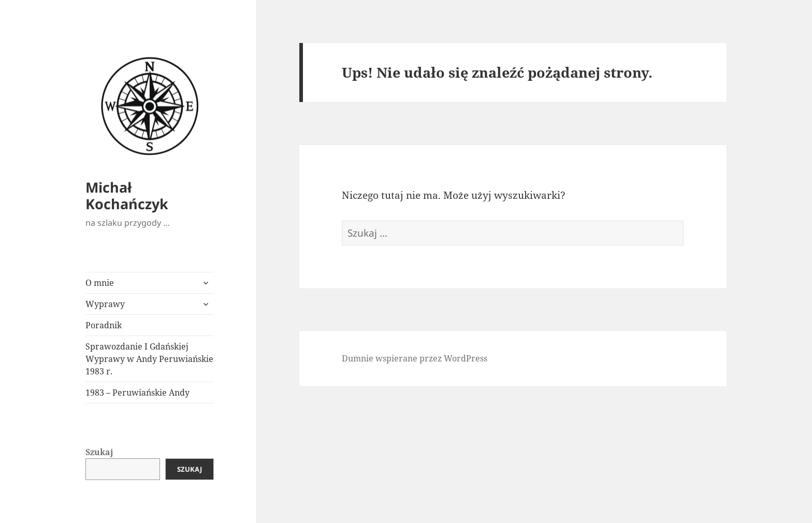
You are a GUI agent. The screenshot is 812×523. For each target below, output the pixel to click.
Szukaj (99, 452)
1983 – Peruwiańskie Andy (137, 393)
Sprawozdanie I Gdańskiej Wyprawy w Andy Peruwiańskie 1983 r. (149, 359)
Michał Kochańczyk (127, 195)
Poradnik (104, 325)
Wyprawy (105, 304)
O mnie (100, 283)
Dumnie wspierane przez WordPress (415, 358)
